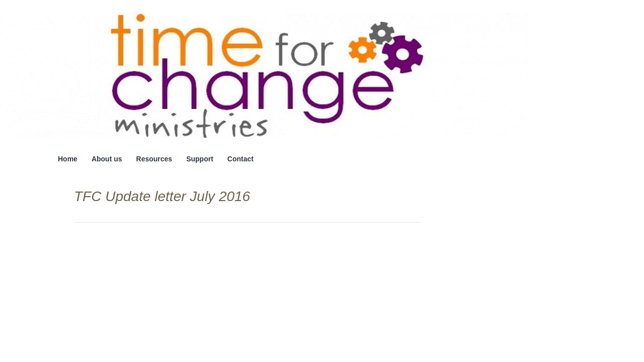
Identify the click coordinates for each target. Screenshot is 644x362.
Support (200, 159)
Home (68, 159)
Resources (154, 159)
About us (107, 159)
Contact (240, 159)
